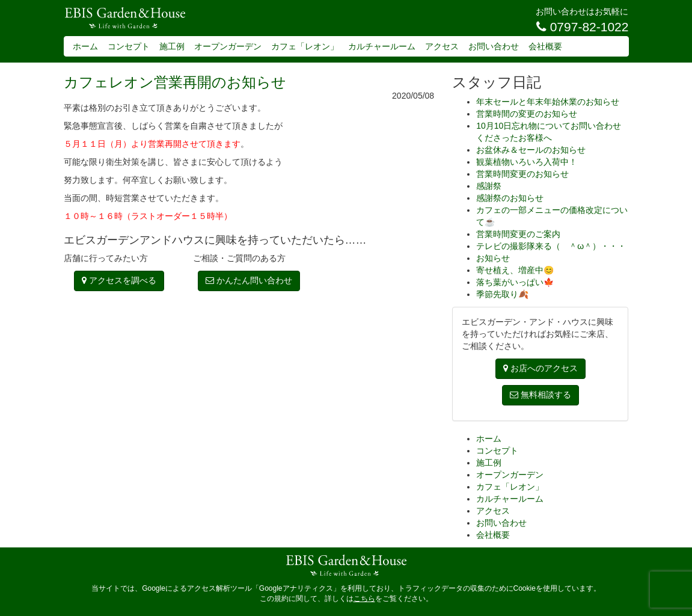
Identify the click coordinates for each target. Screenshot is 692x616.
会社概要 (545, 46)
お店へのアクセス (540, 368)
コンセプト (129, 46)
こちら (364, 599)
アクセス (442, 46)
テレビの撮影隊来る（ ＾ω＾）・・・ (551, 246)
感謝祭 (489, 186)
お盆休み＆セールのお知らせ (531, 150)
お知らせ (493, 258)
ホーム (85, 46)
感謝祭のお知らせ (510, 198)
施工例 (172, 46)
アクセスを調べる (119, 280)
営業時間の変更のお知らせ (527, 114)
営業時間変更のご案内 (518, 234)
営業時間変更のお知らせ (522, 174)
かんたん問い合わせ (249, 280)
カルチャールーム (382, 46)
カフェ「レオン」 (305, 46)
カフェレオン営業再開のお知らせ (175, 82)
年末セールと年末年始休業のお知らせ (548, 102)
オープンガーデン (228, 46)
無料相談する (540, 395)
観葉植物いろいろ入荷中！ (527, 162)
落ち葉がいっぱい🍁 (515, 282)
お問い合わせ (494, 46)
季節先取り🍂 (502, 294)
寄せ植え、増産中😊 (515, 270)
